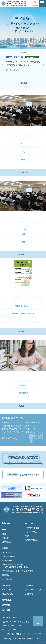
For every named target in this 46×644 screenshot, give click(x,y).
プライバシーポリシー (12, 626)
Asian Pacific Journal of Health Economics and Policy (15, 566)
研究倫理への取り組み (12, 617)
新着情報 (6, 524)
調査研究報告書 (9, 557)
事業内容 (6, 538)
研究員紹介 (7, 542)
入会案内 (29, 586)
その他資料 (7, 579)
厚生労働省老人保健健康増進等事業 (18, 571)
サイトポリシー (9, 630)
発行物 (5, 548)
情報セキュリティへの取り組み (16, 622)
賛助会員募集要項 (33, 590)
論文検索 (6, 605)
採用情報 (6, 610)
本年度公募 (7, 590)
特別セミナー (31, 536)
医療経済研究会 (32, 528)
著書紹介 (6, 575)
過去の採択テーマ (10, 594)
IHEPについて (8, 530)
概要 (4, 534)
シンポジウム (31, 532)
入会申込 (29, 594)
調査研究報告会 (32, 540)
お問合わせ (7, 600)
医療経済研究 (8, 561)
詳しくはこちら (12, 70)
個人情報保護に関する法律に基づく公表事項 (22, 634)
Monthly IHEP (8, 552)
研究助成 (6, 586)
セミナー (29, 524)
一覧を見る (23, 83)
